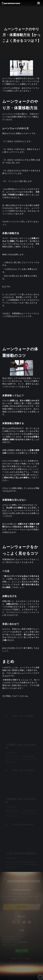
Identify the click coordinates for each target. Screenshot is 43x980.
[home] (13, 3)
